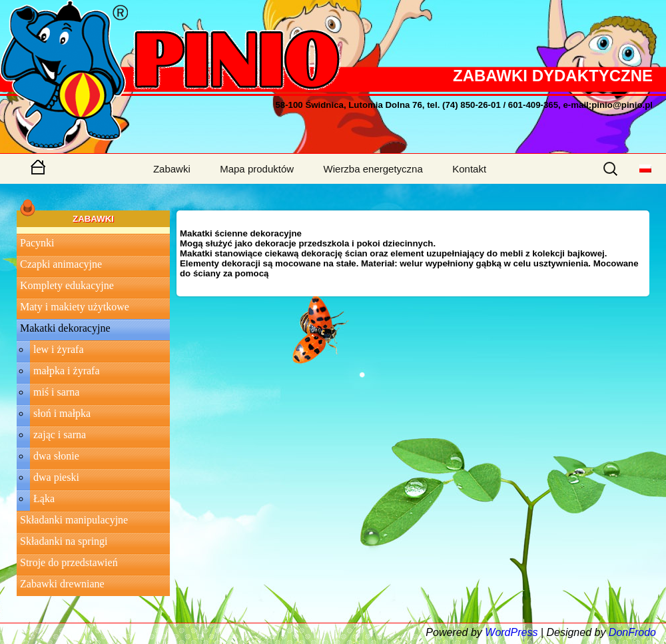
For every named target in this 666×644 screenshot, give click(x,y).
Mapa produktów (257, 169)
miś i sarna (56, 392)
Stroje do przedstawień (69, 562)
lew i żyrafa (59, 349)
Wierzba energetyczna (373, 169)
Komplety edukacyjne (67, 285)
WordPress (511, 632)
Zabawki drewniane (62, 584)
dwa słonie (56, 456)
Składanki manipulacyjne (74, 520)
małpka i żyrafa (67, 371)
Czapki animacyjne (61, 264)
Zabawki (172, 169)
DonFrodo (632, 632)
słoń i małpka (62, 413)
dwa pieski (56, 477)
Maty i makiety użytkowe (75, 307)
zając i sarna (60, 435)
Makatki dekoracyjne (65, 328)
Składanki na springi (64, 541)
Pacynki (37, 243)
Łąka (44, 498)
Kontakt (469, 169)
